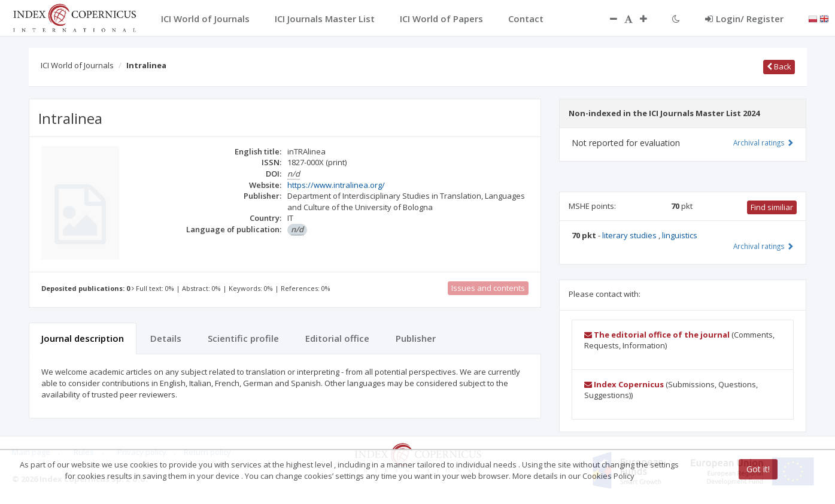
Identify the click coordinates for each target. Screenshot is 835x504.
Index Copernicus (624, 384)
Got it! (758, 469)
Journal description (83, 338)
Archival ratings (763, 142)
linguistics (680, 235)
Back (779, 66)
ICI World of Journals (77, 65)
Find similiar (772, 207)
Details (166, 338)
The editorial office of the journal (657, 335)
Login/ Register (744, 19)
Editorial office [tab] (337, 338)
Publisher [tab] (416, 338)
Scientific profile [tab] (243, 338)
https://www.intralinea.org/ (336, 185)
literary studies (630, 235)
